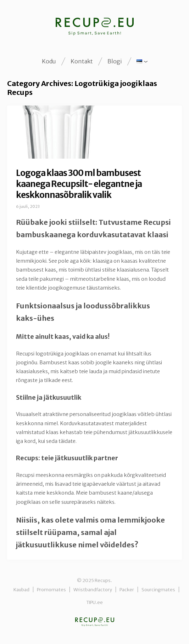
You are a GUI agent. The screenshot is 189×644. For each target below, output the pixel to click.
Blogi (115, 61)
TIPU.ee (94, 602)
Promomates (51, 589)
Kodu (49, 61)
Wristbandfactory (93, 589)
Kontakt (82, 61)
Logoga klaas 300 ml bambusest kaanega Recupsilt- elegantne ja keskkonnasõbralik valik (79, 184)
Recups (95, 622)
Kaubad (21, 589)
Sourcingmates (158, 589)
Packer (127, 589)
